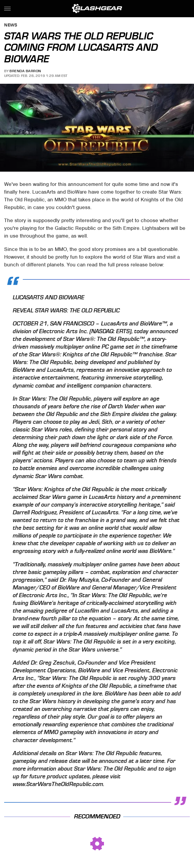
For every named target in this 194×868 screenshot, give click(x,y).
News (11, 25)
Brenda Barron (25, 71)
